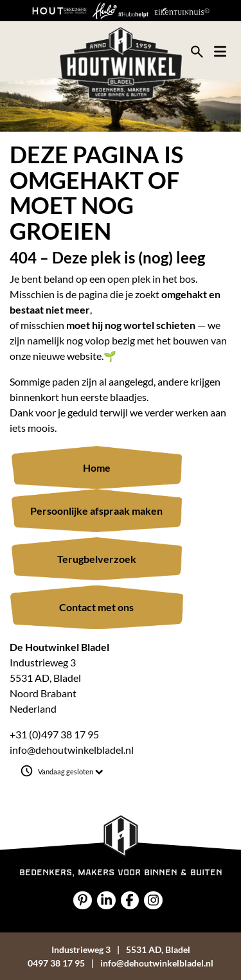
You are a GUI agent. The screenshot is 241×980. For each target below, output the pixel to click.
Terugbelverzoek (97, 559)
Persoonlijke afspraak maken (96, 511)
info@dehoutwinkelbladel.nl (72, 750)
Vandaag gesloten (71, 772)
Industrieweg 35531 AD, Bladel (121, 949)
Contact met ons (96, 607)
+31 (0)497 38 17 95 (54, 734)
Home (97, 468)
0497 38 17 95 (56, 963)
